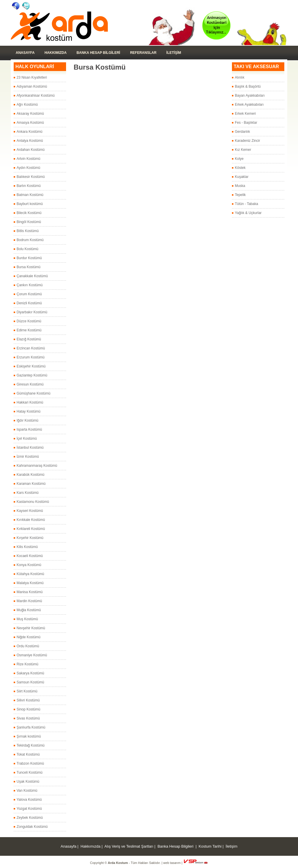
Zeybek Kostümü (30, 818)
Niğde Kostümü (29, 637)
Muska (240, 186)
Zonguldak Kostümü (32, 827)
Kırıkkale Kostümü (31, 520)
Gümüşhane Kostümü (33, 393)
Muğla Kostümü (29, 610)
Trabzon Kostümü (30, 763)
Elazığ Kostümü (29, 339)
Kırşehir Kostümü (30, 538)
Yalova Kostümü (29, 800)
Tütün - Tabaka (246, 204)
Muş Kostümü (27, 619)
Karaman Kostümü (31, 484)
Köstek (240, 168)
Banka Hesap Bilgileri (98, 53)
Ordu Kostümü (28, 646)
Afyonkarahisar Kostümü (36, 96)
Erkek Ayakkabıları (249, 105)
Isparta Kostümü (29, 429)
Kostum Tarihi (210, 846)
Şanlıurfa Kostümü (31, 727)
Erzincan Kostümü (31, 348)
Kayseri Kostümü (30, 511)
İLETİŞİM (174, 53)
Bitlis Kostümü (28, 231)
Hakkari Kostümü (30, 402)
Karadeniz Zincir (248, 141)
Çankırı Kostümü (30, 285)
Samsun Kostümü (30, 682)
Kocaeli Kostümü (30, 556)
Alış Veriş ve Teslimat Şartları (129, 846)
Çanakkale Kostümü (32, 276)
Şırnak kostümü (29, 736)
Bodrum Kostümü (30, 240)
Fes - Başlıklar (246, 123)
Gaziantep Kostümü (32, 375)
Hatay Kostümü (29, 411)
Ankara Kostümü (30, 132)
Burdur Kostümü (29, 258)
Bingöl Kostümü (29, 222)
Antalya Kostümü (30, 141)
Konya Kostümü (29, 565)
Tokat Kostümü (28, 754)
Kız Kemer (243, 150)
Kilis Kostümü (27, 547)
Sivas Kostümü (28, 718)
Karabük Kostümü (30, 475)
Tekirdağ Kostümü (31, 745)
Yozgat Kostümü (29, 809)
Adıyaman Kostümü (32, 86)
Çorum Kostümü (29, 294)
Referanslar (143, 53)
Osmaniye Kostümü (32, 655)
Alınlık (240, 77)
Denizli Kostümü (29, 303)
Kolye (239, 159)
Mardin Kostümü (29, 601)
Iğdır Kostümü (28, 420)
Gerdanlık (242, 132)
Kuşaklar (242, 177)
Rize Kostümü (28, 664)
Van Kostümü (27, 791)
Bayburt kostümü (30, 204)
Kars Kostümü (28, 493)
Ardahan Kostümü (31, 150)
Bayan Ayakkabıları (250, 96)
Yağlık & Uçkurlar (248, 213)
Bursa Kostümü (29, 267)
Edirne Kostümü (29, 330)
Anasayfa (25, 53)
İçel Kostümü (27, 439)
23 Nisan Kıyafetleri (32, 77)
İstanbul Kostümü (30, 448)
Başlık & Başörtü (248, 86)
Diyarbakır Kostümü (32, 312)
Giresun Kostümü (30, 384)
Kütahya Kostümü (30, 574)
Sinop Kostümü (28, 709)
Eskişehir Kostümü (31, 366)
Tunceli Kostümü (30, 772)
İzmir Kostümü (28, 457)
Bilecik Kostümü (29, 213)
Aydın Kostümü (28, 168)
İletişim (231, 846)
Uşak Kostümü (28, 782)
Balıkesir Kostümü (31, 177)
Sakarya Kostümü (30, 673)
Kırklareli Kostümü (31, 529)
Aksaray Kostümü (30, 114)
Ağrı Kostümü (27, 105)
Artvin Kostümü (28, 159)
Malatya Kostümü (30, 583)
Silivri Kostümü (28, 700)
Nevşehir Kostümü (31, 628)
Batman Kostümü (30, 195)
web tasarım (172, 863)
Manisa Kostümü (30, 592)
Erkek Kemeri (245, 114)
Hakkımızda (56, 53)
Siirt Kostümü (27, 691)
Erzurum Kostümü (31, 357)
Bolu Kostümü (28, 249)
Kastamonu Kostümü (33, 502)
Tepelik (240, 195)
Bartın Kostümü (29, 186)
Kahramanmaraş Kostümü (37, 466)
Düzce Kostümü (29, 321)
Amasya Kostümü (30, 123)
